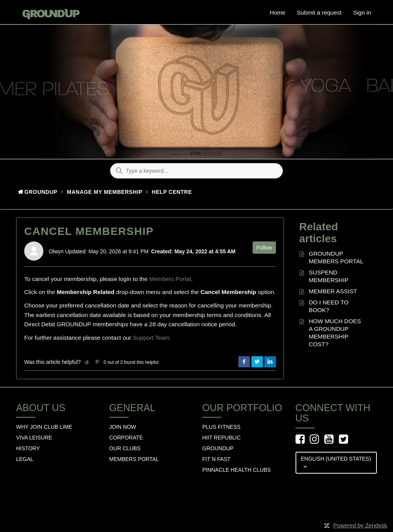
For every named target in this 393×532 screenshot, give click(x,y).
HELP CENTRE (172, 192)
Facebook (244, 362)
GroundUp (41, 192)
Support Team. (152, 338)
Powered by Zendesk (360, 525)
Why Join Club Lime (44, 427)
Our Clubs (125, 448)
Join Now (123, 427)
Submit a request (319, 12)
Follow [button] (264, 248)
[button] (87, 362)
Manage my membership (105, 192)
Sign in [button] (362, 12)
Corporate (126, 438)
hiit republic (221, 438)
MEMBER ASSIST (333, 291)
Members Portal (170, 279)
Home (278, 12)
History (28, 448)
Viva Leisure (34, 438)
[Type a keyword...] (196, 171)
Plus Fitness (221, 427)
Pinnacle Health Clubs (237, 470)
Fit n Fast (216, 459)
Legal (25, 459)
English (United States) (336, 459)
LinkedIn (270, 362)
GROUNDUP (218, 448)
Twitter (257, 362)
